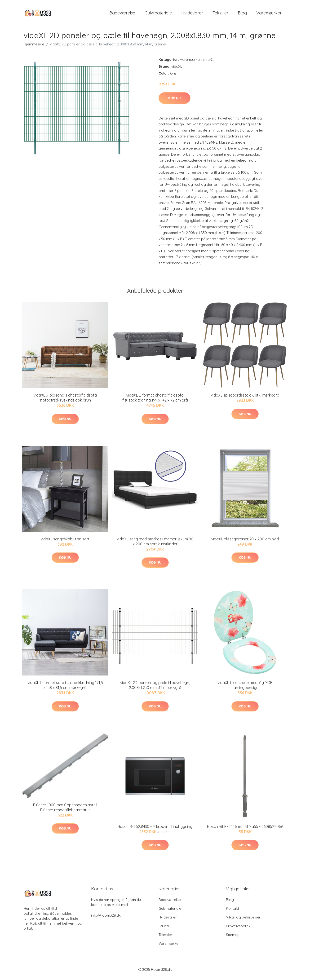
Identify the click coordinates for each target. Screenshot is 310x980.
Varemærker (269, 14)
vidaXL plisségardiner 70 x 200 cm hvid (245, 541)
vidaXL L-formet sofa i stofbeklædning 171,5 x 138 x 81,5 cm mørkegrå (65, 688)
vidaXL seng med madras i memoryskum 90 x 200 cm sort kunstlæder (155, 544)
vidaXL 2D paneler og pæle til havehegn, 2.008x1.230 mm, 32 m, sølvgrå (155, 688)
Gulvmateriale (158, 14)
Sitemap (233, 937)
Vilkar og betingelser (243, 920)
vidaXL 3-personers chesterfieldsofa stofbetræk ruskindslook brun (65, 400)
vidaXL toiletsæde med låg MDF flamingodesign (245, 688)
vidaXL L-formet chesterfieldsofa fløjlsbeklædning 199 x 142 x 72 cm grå (155, 400)
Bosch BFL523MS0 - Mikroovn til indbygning (155, 829)
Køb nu (175, 100)
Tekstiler (220, 14)
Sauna (164, 928)
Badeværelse (122, 14)
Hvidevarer (192, 14)
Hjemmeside (34, 46)
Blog (242, 14)
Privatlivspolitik (238, 928)
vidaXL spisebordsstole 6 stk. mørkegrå (245, 398)
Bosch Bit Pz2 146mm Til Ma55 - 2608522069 (245, 829)
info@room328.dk (106, 918)
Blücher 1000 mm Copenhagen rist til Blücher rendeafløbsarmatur (65, 810)
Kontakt (232, 911)
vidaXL (208, 62)
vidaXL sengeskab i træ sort (65, 541)
